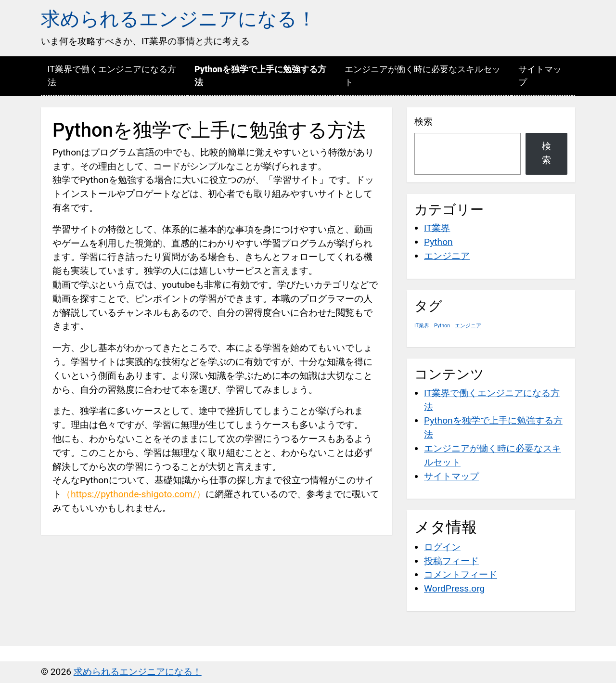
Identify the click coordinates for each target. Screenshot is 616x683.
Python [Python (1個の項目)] (442, 326)
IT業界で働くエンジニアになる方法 (112, 76)
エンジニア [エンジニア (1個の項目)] (468, 326)
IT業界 (437, 228)
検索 (423, 122)
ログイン (442, 547)
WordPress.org (454, 588)
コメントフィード (461, 574)
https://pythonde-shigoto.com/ (134, 494)
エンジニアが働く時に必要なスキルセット (423, 76)
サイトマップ (540, 76)
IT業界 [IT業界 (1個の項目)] (422, 326)
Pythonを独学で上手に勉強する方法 (260, 76)
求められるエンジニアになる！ (179, 19)
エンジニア (447, 256)
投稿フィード (451, 561)
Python (438, 242)
